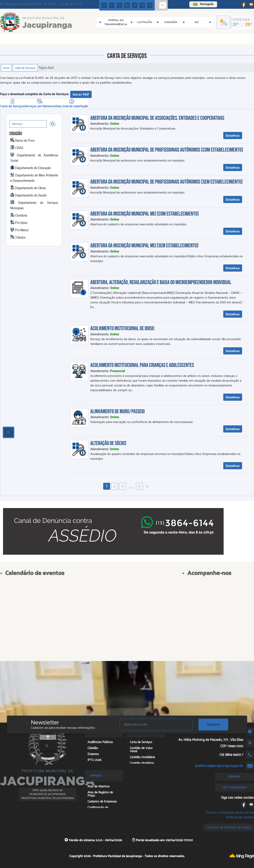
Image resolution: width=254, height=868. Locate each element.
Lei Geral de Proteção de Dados (229, 827)
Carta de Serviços (25, 68)
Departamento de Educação (33, 168)
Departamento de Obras (30, 188)
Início (6, 68)
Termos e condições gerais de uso (230, 812)
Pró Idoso (21, 223)
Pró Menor (22, 230)
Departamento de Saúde (31, 195)
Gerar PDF (81, 94)
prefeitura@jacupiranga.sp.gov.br (219, 766)
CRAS (19, 148)
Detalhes (233, 135)
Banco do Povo (25, 140)
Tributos (20, 237)
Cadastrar (213, 724)
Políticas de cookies (240, 817)
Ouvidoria (21, 215)
